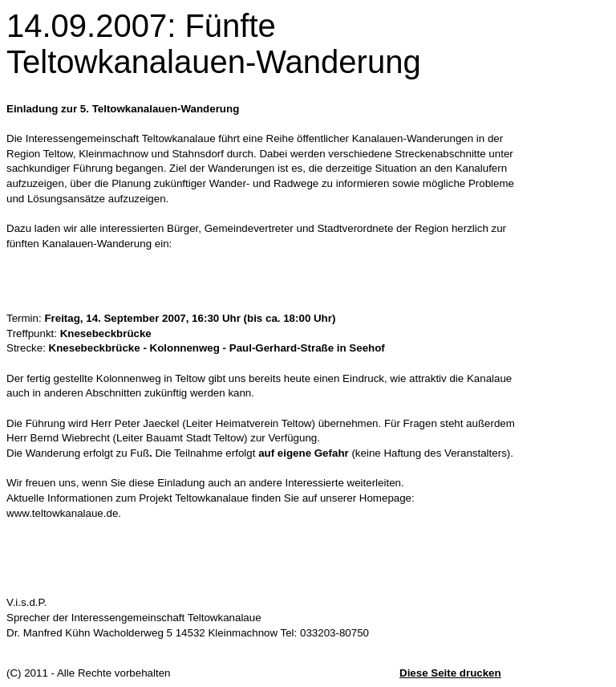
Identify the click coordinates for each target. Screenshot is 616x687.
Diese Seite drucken (450, 673)
